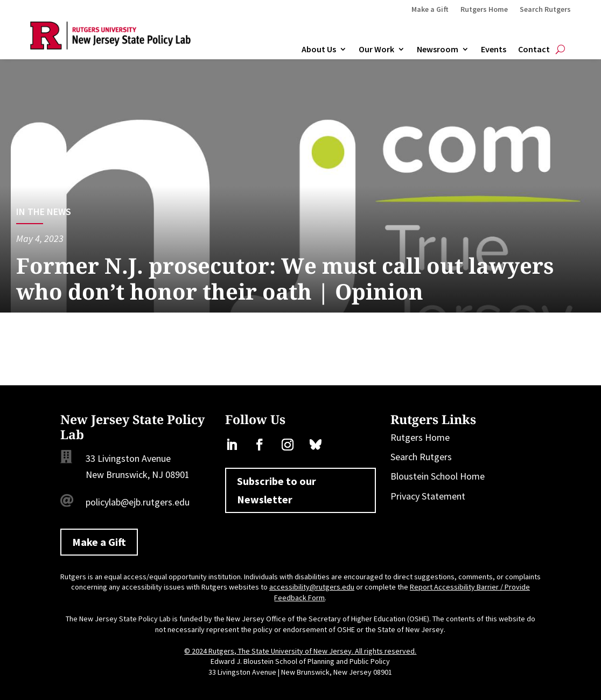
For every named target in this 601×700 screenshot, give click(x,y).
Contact (534, 50)
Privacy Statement (428, 496)
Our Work (376, 50)
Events (494, 50)
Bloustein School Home (438, 476)
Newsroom (438, 50)
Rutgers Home (484, 10)
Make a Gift (430, 10)
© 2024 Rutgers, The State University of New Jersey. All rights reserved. (300, 651)
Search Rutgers (545, 10)
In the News (44, 212)
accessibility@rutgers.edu (312, 587)
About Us (319, 50)
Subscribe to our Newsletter (277, 490)
